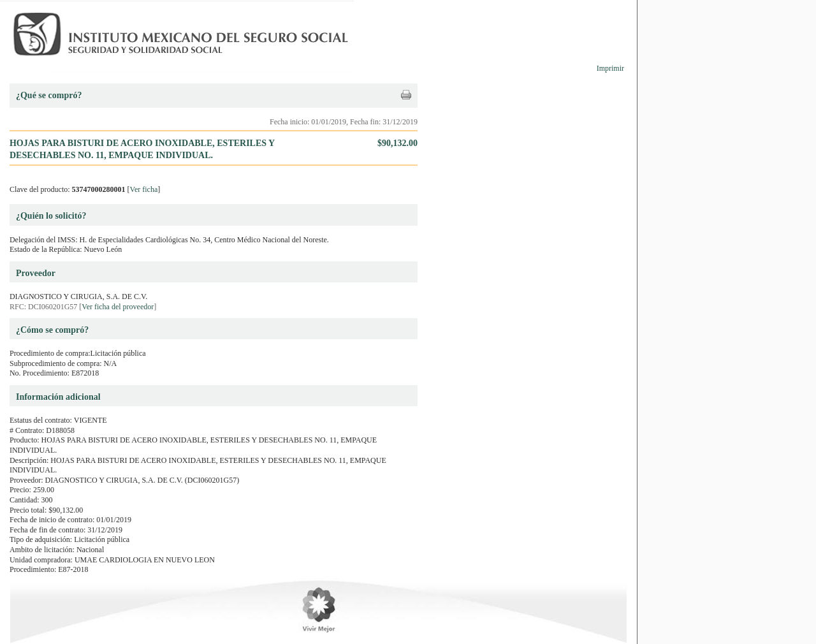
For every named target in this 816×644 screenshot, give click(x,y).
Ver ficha (144, 189)
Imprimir (610, 68)
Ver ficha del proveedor (118, 307)
